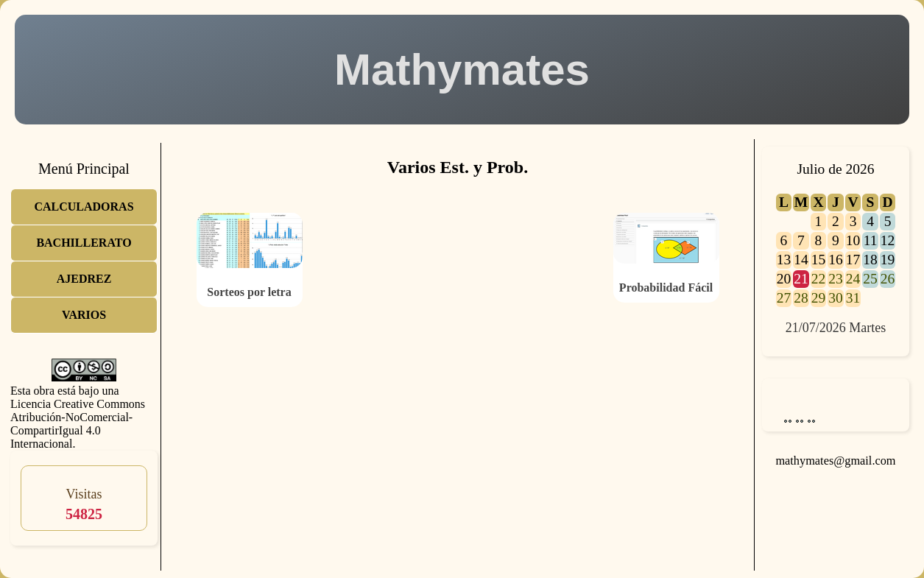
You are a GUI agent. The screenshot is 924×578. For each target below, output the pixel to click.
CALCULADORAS (84, 207)
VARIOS (84, 315)
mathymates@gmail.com (835, 461)
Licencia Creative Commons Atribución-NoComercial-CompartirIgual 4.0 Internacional (78, 424)
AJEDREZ (84, 279)
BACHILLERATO (84, 243)
